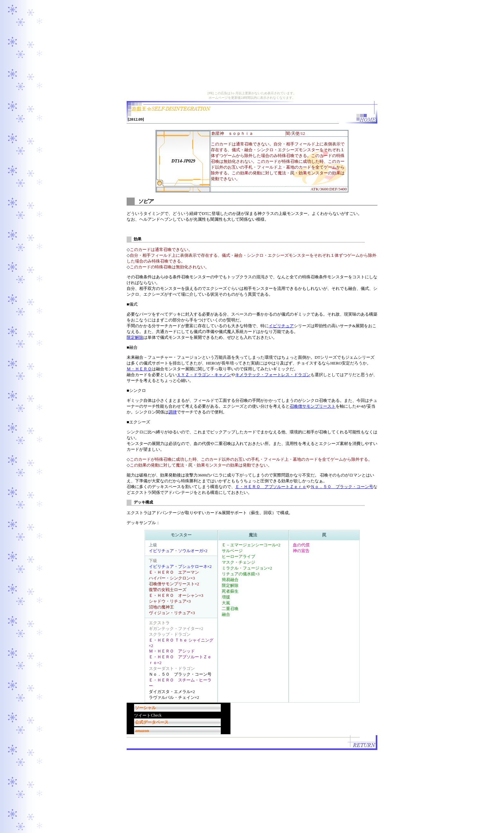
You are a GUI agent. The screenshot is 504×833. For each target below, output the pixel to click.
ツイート (142, 715)
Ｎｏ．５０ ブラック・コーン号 (342, 487)
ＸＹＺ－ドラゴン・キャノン (204, 375)
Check (156, 715)
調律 (173, 412)
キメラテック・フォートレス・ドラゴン (273, 375)
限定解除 (135, 337)
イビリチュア (281, 326)
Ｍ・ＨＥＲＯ (139, 369)
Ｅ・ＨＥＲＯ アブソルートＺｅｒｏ (271, 487)
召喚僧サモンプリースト (313, 406)
